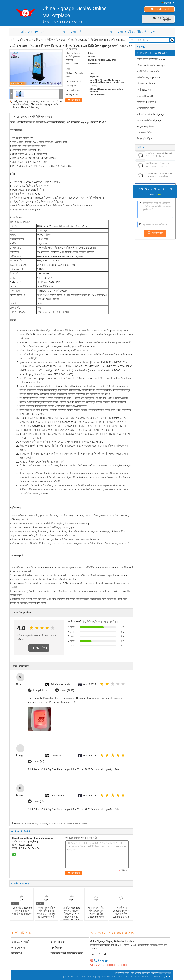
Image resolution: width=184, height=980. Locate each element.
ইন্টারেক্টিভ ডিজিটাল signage (151, 114)
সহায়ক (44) (39, 762)
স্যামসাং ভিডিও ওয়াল (57, 824)
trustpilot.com (41, 690)
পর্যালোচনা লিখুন (39, 648)
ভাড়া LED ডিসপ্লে (145, 96)
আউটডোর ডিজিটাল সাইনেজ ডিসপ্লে (32, 824)
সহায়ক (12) (38, 802)
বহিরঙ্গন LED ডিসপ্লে (146, 84)
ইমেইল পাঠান (101, 961)
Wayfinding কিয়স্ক (145, 127)
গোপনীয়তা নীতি (121, 973)
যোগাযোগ (75, 100)
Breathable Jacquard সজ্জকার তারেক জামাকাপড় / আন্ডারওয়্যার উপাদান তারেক (159, 176)
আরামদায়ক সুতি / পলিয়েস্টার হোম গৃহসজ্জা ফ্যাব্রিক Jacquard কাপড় (96, 912)
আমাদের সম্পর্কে (32, 32)
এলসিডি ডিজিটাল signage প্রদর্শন (153, 53)
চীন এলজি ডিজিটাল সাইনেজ (145, 973)
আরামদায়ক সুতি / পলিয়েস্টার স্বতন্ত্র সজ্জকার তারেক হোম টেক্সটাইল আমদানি (47, 912)
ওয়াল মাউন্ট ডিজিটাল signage (152, 59)
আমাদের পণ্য (73, 32)
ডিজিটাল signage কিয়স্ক (148, 77)
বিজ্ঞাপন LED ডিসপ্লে (146, 102)
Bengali (169, 3)
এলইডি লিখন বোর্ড (146, 108)
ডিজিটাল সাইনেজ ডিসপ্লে (77, 824)
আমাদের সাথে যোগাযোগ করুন (133, 32)
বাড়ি (13, 40)
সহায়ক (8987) (67, 690)
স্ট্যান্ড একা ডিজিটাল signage (151, 65)
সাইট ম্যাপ (17, 953)
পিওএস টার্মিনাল (144, 139)
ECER (169, 977)
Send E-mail (162, 9)
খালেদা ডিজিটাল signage (149, 120)
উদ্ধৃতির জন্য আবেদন (164, 19)
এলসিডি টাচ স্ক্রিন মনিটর (148, 71)
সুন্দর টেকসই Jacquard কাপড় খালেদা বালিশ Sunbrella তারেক (121, 912)
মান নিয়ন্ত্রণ (57, 948)
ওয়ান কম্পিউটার (144, 133)
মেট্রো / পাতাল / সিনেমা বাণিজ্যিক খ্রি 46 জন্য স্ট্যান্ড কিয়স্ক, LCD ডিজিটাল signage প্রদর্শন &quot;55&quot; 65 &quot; (37, 104)
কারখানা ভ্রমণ (58, 942)
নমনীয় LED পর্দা (144, 90)
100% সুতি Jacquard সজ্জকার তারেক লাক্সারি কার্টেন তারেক (22, 911)
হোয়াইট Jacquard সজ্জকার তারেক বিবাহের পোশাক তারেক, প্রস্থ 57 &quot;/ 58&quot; (71, 914)
